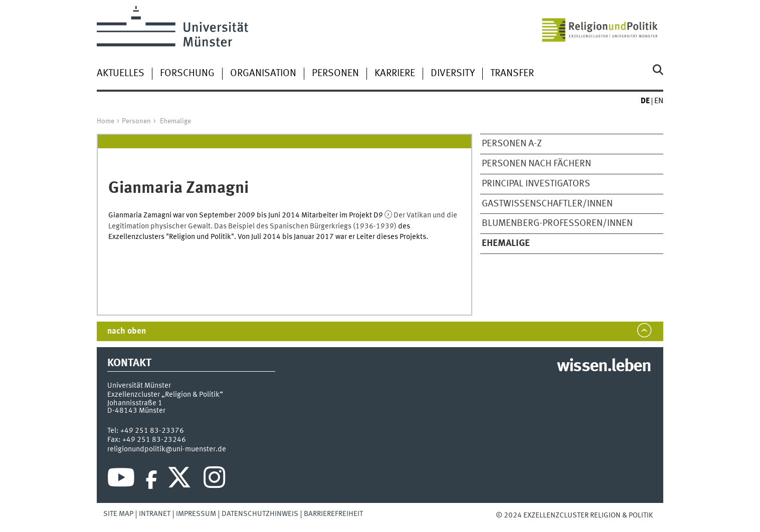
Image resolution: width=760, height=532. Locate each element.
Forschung (187, 74)
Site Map (118, 514)
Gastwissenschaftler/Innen (547, 204)
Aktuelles (121, 74)
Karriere (395, 74)
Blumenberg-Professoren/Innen (557, 223)
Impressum (196, 514)
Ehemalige (175, 121)
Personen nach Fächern (536, 164)
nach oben (127, 331)
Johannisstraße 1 (135, 403)
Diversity (453, 74)
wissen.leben (604, 367)
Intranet (155, 514)
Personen (335, 74)
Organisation (263, 74)
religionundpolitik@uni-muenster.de (167, 449)
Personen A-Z (512, 144)
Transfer (512, 74)
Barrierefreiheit (333, 514)
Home (106, 121)
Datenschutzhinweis (260, 514)
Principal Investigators (536, 184)
